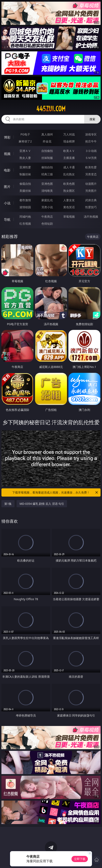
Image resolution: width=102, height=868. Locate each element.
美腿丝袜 (25, 191)
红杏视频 (25, 224)
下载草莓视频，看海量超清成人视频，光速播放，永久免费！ (55, 492)
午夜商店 (47, 217)
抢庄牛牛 (91, 141)
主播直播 (69, 158)
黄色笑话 (69, 207)
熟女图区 (69, 191)
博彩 (7, 137)
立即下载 (80, 859)
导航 (7, 220)
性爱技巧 (91, 207)
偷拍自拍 (47, 167)
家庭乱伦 (47, 200)
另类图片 (91, 191)
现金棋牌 (69, 141)
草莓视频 (69, 217)
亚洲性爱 (25, 167)
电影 (7, 170)
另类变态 (91, 174)
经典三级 (47, 174)
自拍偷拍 (47, 151)
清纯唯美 (47, 191)
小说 (7, 203)
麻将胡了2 (25, 141)
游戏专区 (91, 134)
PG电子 (25, 134)
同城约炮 (25, 217)
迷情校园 (25, 207)
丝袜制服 (47, 158)
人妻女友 (69, 200)
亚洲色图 (47, 184)
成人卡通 (69, 167)
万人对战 (69, 134)
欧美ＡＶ (69, 151)
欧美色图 (69, 184)
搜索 (92, 119)
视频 (7, 154)
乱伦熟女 (69, 174)
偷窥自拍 (25, 184)
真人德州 (47, 134)
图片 (7, 187)
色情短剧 (47, 224)
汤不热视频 (91, 217)
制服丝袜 (25, 174)
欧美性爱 (91, 167)
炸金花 (47, 141)
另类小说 (47, 207)
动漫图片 (91, 184)
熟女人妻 (25, 158)
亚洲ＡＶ (25, 151)
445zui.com (51, 109)
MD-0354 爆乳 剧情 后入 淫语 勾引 (42, 504)
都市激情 (25, 200)
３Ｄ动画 (91, 151)
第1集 (8, 504)
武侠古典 (91, 200)
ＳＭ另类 (91, 158)
